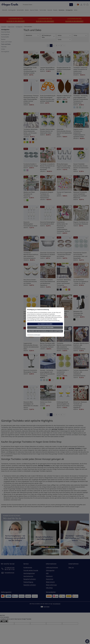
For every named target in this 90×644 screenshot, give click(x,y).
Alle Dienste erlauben (45, 324)
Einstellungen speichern (45, 328)
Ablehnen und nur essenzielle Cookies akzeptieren (45, 331)
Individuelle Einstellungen (34, 335)
